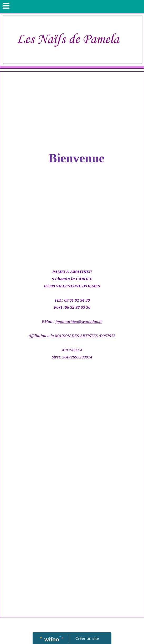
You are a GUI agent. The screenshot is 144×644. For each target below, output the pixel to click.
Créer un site (87, 638)
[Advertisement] (72, 111)
